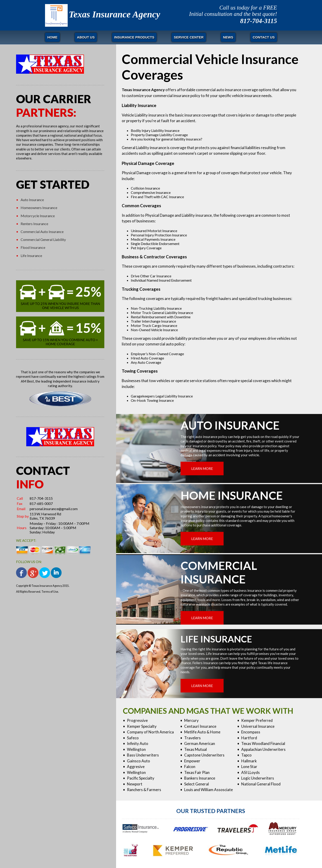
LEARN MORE (202, 468)
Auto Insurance (32, 200)
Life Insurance (31, 256)
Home (52, 37)
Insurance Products (134, 37)
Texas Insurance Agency (114, 14)
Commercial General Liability (43, 239)
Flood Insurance (33, 247)
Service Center (189, 37)
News (228, 37)
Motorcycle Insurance (38, 216)
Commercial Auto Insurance (42, 232)
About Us (86, 37)
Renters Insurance (34, 224)
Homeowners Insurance (39, 208)
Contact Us (264, 37)
